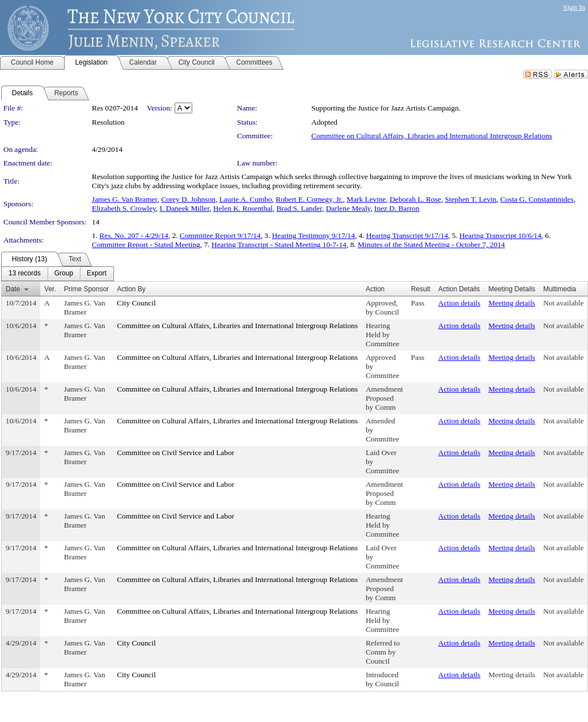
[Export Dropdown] (97, 274)
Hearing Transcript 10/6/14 (500, 235)
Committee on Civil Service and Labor (175, 453)
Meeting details (512, 303)
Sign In (574, 7)
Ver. (50, 289)
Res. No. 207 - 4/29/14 (134, 235)
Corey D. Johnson (188, 199)
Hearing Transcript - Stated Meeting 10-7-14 (279, 245)
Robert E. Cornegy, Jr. (309, 199)
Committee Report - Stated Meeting (146, 245)
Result (421, 289)
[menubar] (58, 274)
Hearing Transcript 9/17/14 (407, 235)
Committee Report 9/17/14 (220, 235)
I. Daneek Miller (184, 208)
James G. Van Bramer (124, 199)
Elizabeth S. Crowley (124, 208)
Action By (131, 289)
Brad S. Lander (299, 208)
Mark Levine (366, 199)
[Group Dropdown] (64, 274)
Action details (459, 303)
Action (375, 289)
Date (13, 289)
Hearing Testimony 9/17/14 (314, 235)
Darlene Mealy (348, 208)
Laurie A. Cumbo (246, 199)
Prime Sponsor (86, 289)
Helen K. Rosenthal (243, 208)
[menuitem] (25, 274)
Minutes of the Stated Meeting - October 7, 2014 (431, 245)
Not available (563, 303)
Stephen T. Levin (471, 199)
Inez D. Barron (397, 208)
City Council (136, 303)
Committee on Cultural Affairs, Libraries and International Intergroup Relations (432, 136)
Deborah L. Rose (415, 199)
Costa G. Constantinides (537, 199)
